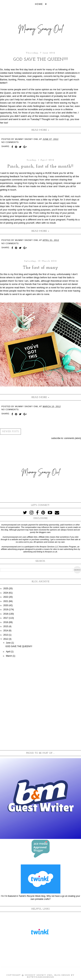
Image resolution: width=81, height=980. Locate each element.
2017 (6, 618)
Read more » (40, 130)
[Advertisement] (40, 705)
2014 (6, 631)
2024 (6, 593)
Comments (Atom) (73, 438)
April (8, 652)
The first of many (40, 268)
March (9, 656)
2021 (6, 601)
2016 (6, 622)
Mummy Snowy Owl (39, 975)
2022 (6, 597)
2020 (6, 605)
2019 (6, 610)
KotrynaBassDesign (41, 977)
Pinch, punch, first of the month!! (40, 166)
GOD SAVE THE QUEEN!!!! (41, 59)
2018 (6, 614)
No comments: (10, 142)
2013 (6, 635)
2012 (6, 639)
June (9, 643)
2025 (6, 589)
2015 (6, 626)
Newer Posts (10, 432)
